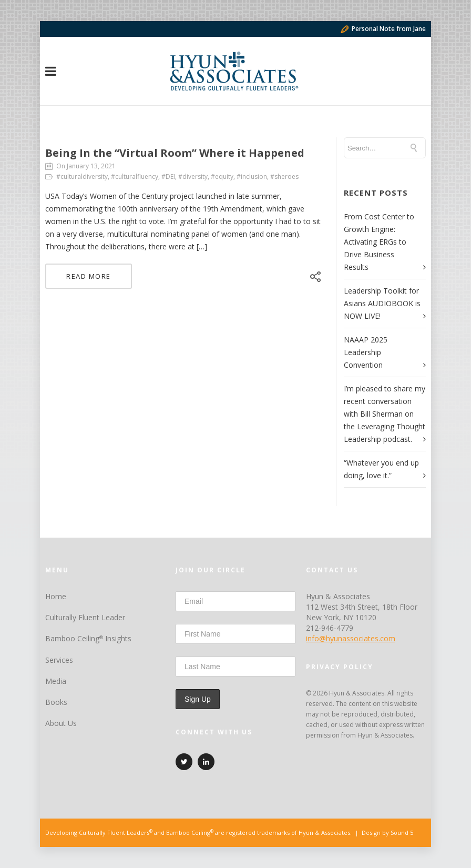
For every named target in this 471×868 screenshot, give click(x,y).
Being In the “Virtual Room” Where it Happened (175, 153)
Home (56, 596)
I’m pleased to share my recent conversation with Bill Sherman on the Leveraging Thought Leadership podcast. (385, 414)
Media (56, 681)
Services (59, 660)
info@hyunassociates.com (351, 638)
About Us (61, 723)
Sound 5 (402, 832)
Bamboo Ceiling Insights (88, 638)
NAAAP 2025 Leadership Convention (366, 352)
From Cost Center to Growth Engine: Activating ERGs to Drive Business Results (379, 242)
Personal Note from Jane (383, 29)
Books (56, 702)
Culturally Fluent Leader (85, 617)
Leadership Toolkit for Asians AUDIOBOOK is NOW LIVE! (382, 303)
